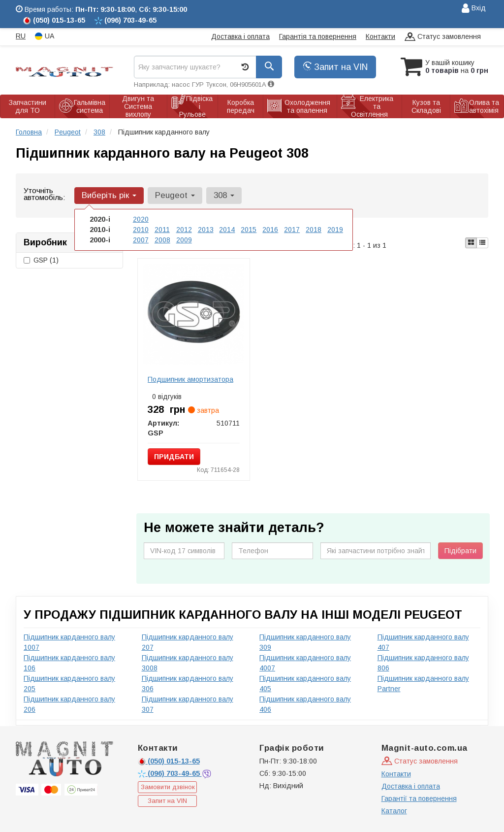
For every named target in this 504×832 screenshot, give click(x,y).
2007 (141, 240)
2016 (270, 230)
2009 (184, 240)
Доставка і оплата (240, 36)
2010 (141, 230)
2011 (162, 230)
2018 (314, 230)
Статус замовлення (443, 37)
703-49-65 (170, 773)
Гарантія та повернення (318, 36)
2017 (292, 230)
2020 (141, 219)
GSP (41, 260)
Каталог (394, 811)
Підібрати (460, 551)
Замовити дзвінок (168, 787)
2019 (335, 230)
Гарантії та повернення (419, 799)
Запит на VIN (335, 67)
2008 (162, 240)
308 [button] (224, 195)
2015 (249, 230)
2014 (227, 230)
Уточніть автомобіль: (44, 194)
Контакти (380, 36)
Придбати (174, 457)
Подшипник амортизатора (190, 379)
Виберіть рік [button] (109, 195)
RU (21, 36)
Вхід (474, 9)
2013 (206, 230)
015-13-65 (169, 761)
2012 (184, 230)
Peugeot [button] (175, 195)
